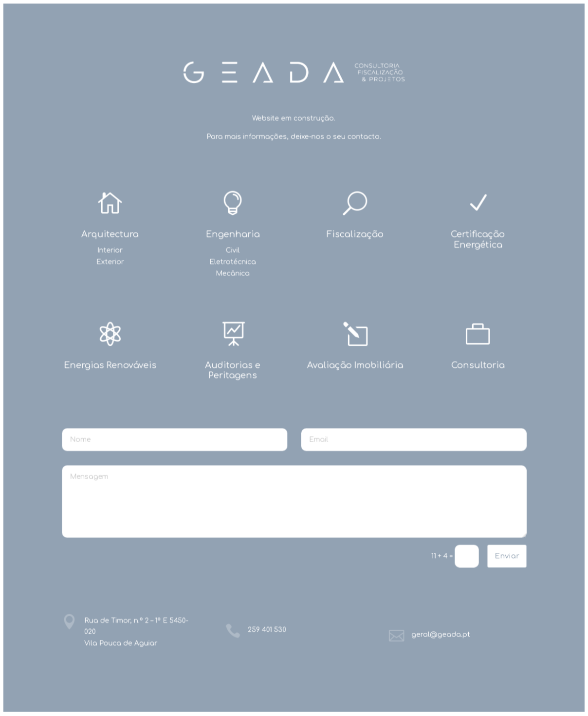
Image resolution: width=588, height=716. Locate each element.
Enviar (506, 556)
